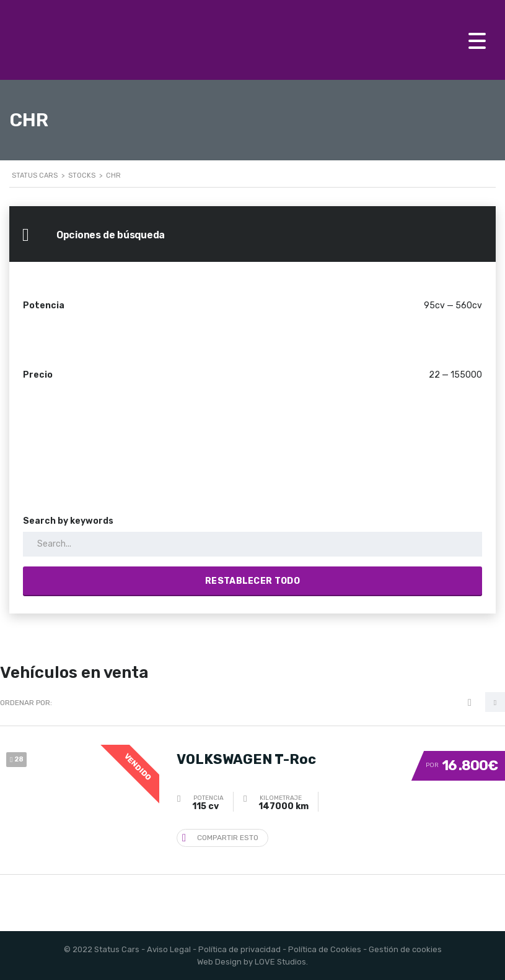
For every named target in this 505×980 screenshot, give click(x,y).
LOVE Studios (280, 962)
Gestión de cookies (405, 949)
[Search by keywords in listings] (252, 544)
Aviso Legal (169, 949)
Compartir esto (220, 837)
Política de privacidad (239, 949)
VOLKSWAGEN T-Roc (246, 759)
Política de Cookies (325, 949)
